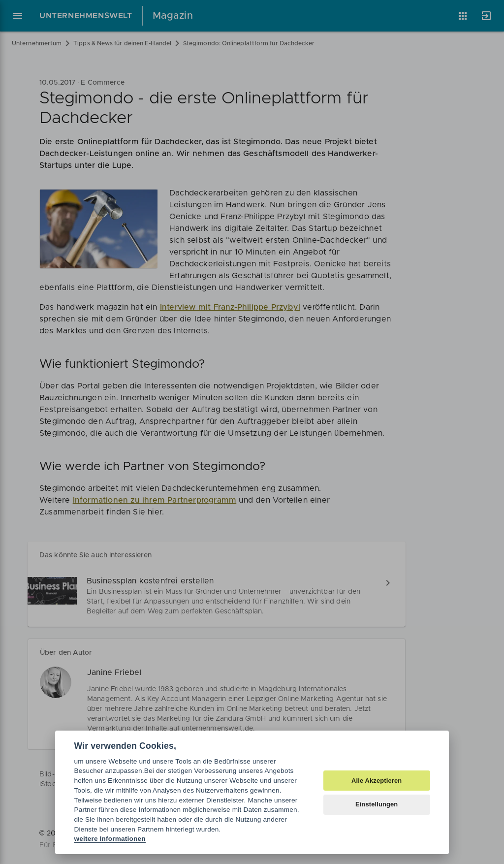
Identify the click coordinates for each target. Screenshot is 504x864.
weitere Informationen (110, 839)
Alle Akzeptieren (377, 781)
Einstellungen (377, 804)
